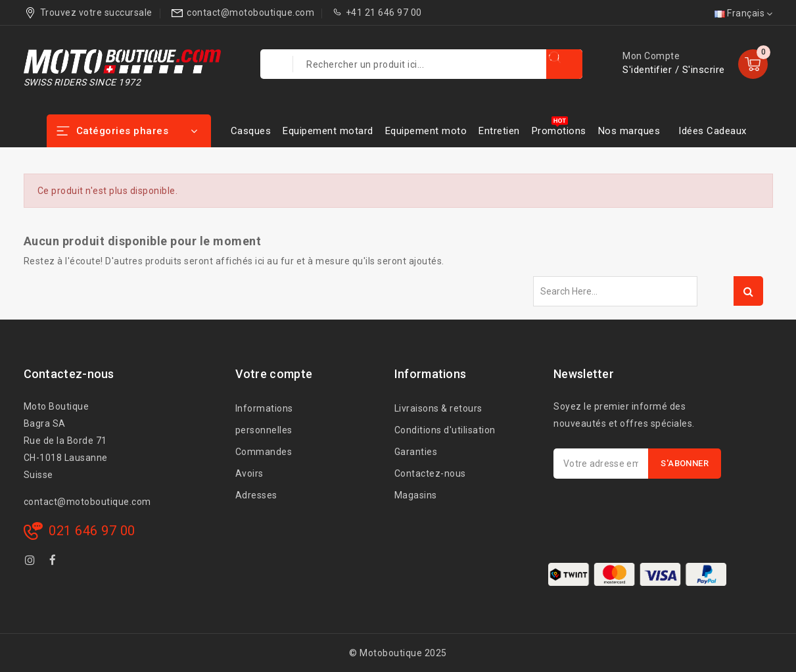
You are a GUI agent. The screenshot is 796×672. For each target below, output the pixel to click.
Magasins (416, 495)
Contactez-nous (430, 473)
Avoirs (249, 473)
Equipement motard (328, 131)
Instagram (32, 562)
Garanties (416, 452)
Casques (251, 131)
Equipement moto (426, 131)
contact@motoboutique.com (250, 12)
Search (748, 291)
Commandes (264, 452)
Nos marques (629, 131)
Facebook (54, 562)
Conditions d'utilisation (445, 430)
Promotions (559, 131)
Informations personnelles (264, 419)
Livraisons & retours (438, 408)
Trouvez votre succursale (96, 12)
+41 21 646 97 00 (384, 12)
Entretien (499, 131)
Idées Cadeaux (713, 131)
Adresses (256, 495)
